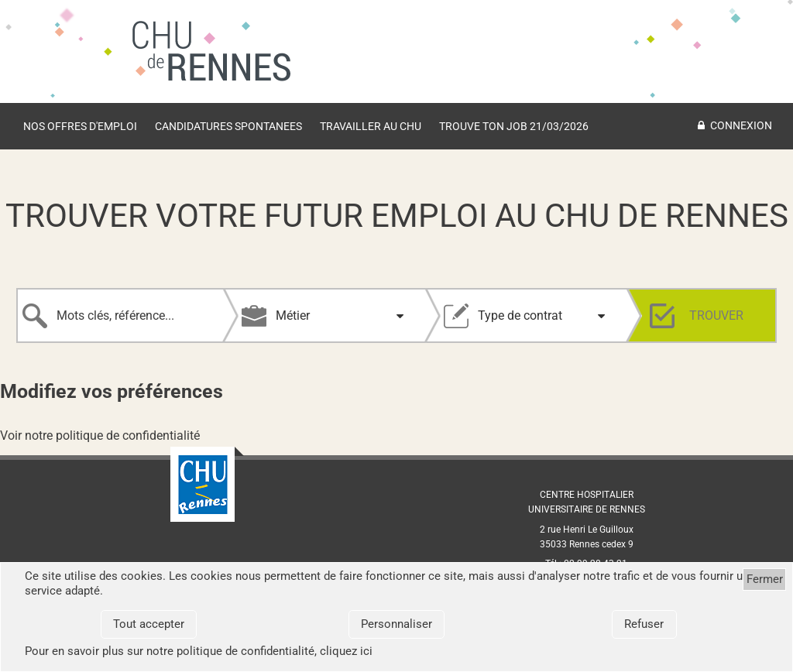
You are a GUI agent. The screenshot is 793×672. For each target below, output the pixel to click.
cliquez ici (346, 651)
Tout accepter (149, 624)
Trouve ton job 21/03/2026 (514, 126)
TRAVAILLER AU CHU (371, 126)
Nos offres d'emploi (80, 126)
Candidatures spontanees (228, 126)
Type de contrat (520, 315)
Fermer (765, 579)
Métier (293, 315)
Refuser (644, 624)
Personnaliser (396, 624)
